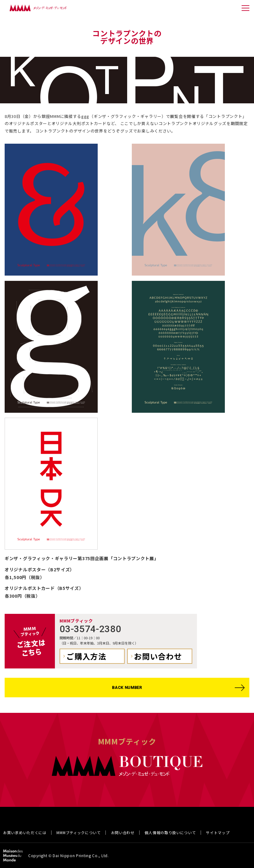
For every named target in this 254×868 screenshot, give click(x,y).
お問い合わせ (158, 656)
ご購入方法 (86, 656)
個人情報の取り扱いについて (170, 832)
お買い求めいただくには (25, 832)
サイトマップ (218, 832)
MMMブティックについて (78, 832)
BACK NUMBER (127, 688)
